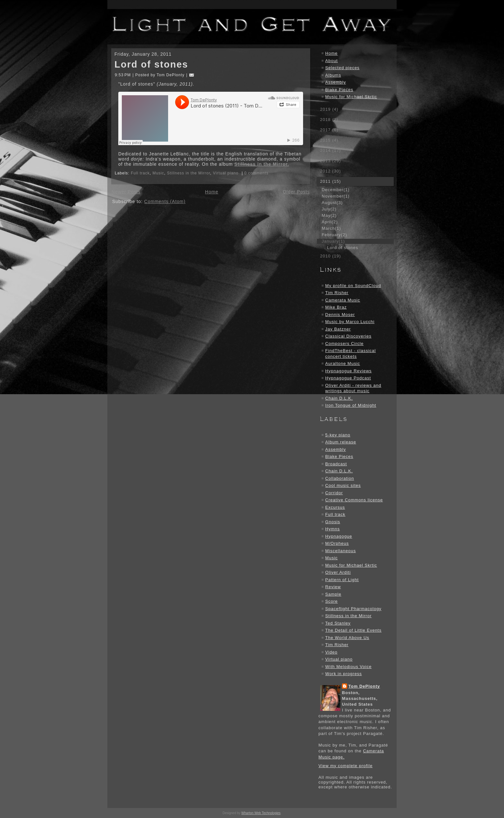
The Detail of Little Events (353, 630)
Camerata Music (343, 300)
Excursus (335, 507)
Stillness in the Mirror (188, 173)
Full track (140, 173)
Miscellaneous (341, 551)
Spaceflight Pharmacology (353, 609)
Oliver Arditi (338, 572)
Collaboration (340, 478)
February (334, 235)
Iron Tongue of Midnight (351, 405)
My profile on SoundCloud (353, 286)
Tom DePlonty (364, 686)
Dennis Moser (340, 315)
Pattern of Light (342, 580)
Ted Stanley (338, 623)
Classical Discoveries (348, 336)
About (332, 61)
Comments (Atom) (165, 201)
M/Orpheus (337, 543)
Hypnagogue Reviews (348, 371)
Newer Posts (126, 192)
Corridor (334, 493)
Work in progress (344, 674)
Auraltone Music (343, 363)
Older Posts (296, 192)
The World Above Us (347, 638)
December (336, 190)
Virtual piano (226, 173)
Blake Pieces (339, 90)
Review (333, 587)
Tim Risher (337, 293)
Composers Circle (344, 344)
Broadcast (336, 464)
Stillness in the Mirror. (262, 164)
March (331, 228)
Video (331, 652)
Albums (333, 75)
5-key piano (338, 435)
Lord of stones (151, 64)
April (330, 222)
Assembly (336, 82)
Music (158, 173)
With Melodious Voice (348, 667)
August (332, 203)
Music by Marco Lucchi (350, 322)
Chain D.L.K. (339, 398)
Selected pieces (342, 68)
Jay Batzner (338, 329)
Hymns (333, 529)
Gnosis (333, 522)
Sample (333, 594)
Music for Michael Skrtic (351, 97)
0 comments (256, 173)
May (329, 215)
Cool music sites (343, 485)
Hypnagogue (339, 536)
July (329, 209)
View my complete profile (346, 766)
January (333, 241)
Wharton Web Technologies (261, 813)
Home (212, 192)
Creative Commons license (354, 500)
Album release (341, 442)
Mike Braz (336, 307)
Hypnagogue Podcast (348, 378)
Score (332, 601)
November (336, 196)
